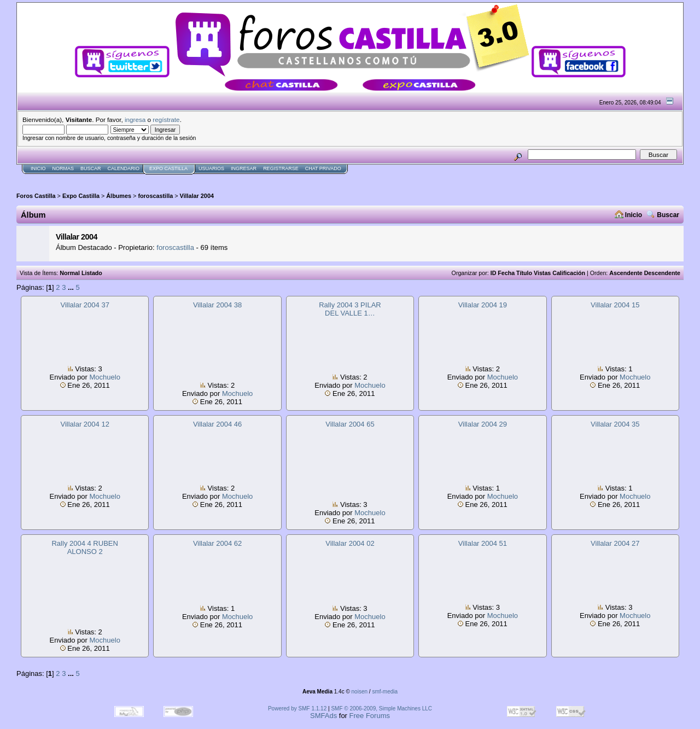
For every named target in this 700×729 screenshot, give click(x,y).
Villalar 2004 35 (615, 424)
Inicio (38, 168)
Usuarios (211, 168)
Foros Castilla (36, 196)
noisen (360, 692)
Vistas (542, 273)
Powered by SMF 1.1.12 (297, 708)
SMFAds (323, 716)
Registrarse (281, 168)
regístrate (166, 119)
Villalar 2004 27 (615, 543)
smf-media (385, 692)
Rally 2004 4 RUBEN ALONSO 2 (84, 547)
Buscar (91, 168)
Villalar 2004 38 (217, 305)
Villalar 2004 (197, 196)
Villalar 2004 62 (217, 543)
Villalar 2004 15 (615, 305)
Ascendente (626, 273)
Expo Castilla (168, 168)
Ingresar (244, 168)
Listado (92, 273)
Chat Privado (323, 168)
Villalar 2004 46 (217, 424)
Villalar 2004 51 (483, 543)
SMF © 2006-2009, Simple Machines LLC (381, 708)
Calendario (124, 168)
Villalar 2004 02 (350, 543)
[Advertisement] (215, 179)
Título (524, 273)
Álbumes (119, 196)
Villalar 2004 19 (483, 305)
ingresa (135, 119)
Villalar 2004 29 (483, 424)
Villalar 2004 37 (84, 305)
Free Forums (370, 716)
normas (63, 168)
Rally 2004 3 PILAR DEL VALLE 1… (350, 309)
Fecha (506, 273)
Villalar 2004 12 (84, 424)
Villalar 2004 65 (350, 424)
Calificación (569, 273)
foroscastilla (155, 196)
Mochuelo (105, 377)
